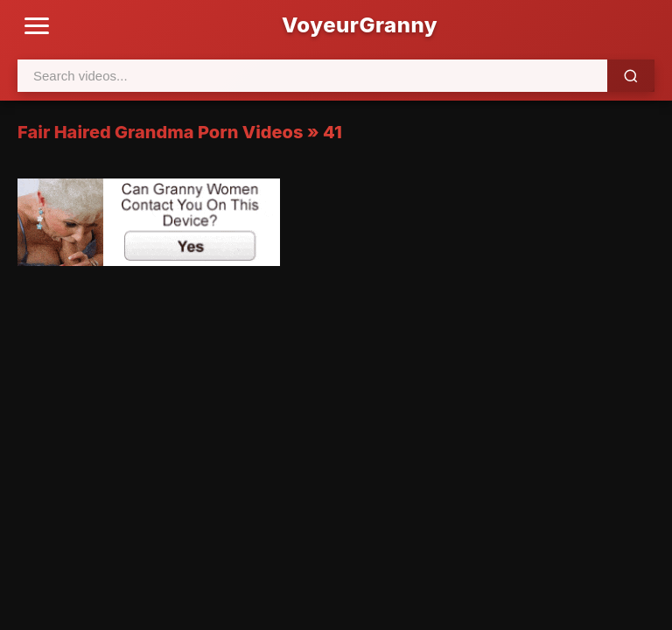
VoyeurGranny (360, 25)
